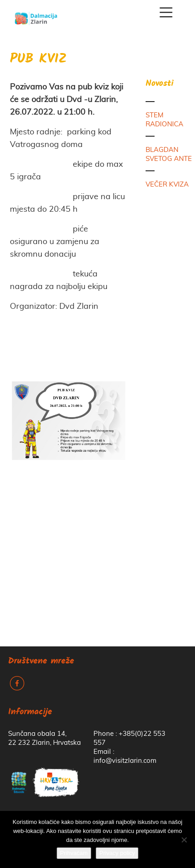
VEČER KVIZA (167, 185)
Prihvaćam (74, 853)
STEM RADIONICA (164, 120)
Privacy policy (117, 853)
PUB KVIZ (38, 60)
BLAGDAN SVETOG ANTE (169, 154)
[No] (184, 840)
